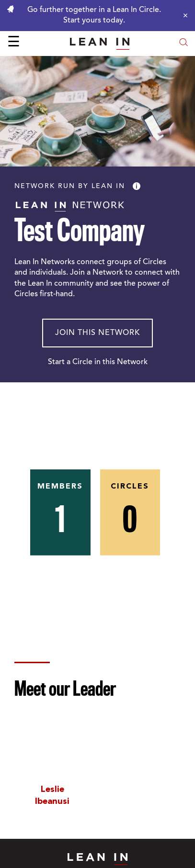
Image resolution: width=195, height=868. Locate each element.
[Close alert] (183, 15)
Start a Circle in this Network (98, 362)
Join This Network (97, 333)
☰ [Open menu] (14, 43)
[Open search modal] (184, 43)
